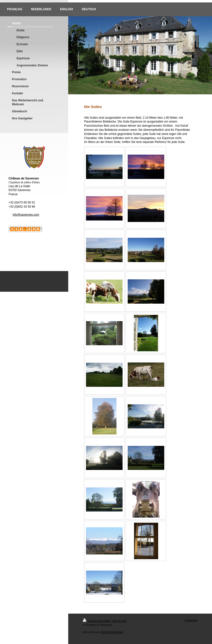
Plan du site (119, 621)
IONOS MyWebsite (112, 632)
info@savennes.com (26, 215)
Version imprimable (96, 621)
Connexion (191, 620)
